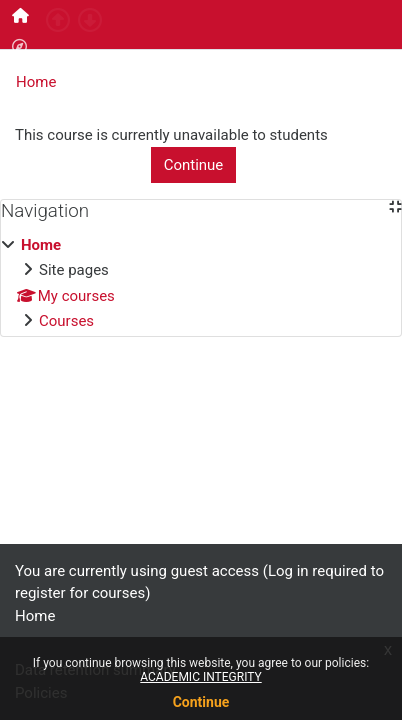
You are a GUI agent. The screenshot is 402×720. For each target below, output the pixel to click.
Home (36, 82)
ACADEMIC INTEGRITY (200, 677)
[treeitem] (201, 283)
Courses (66, 321)
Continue (201, 702)
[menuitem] (21, 15)
